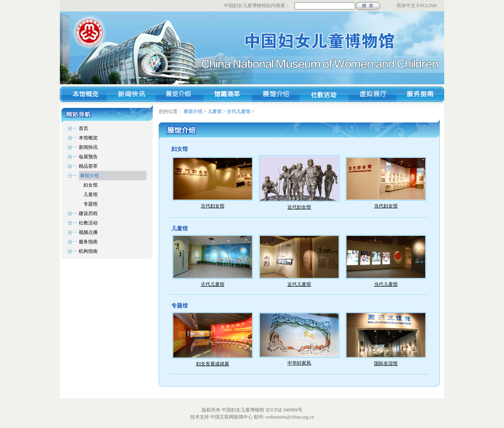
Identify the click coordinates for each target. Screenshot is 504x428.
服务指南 (88, 242)
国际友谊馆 (386, 363)
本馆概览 (88, 138)
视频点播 (88, 232)
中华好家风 (299, 363)
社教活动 (88, 223)
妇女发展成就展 (213, 364)
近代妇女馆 (299, 207)
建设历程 (88, 213)
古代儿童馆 (239, 111)
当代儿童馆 (386, 284)
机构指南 (88, 251)
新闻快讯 (88, 147)
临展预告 (88, 157)
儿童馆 (91, 195)
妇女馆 (91, 185)
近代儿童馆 (299, 284)
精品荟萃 (88, 166)
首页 (83, 128)
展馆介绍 (89, 176)
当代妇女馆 (386, 206)
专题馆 (91, 204)
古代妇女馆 (213, 206)
